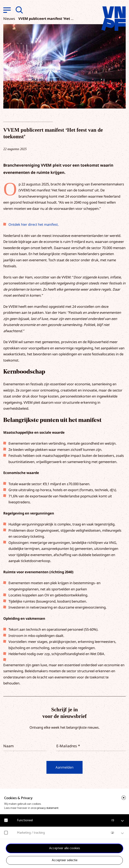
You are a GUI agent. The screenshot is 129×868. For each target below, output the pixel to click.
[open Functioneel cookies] (122, 821)
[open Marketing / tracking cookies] (122, 833)
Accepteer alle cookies (65, 848)
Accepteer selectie (65, 860)
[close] (124, 798)
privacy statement (48, 808)
